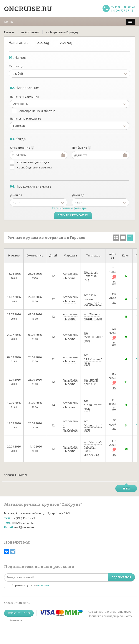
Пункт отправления (25, 97)
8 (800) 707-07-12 (122, 11)
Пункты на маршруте (26, 118)
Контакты (16, 620)
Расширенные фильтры (70, 208)
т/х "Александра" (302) (93, 337)
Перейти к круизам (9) (73, 215)
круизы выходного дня (33, 162)
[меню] (131, 22)
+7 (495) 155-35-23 (123, 7)
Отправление (20, 148)
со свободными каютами (34, 167)
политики (43, 585)
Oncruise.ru (28, 9)
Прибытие (79, 148)
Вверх (126, 488)
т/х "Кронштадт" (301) (93, 405)
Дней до (78, 195)
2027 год (66, 43)
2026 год (43, 43)
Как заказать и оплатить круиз (110, 612)
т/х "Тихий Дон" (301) (91, 382)
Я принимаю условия (30, 585)
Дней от (16, 195)
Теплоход (16, 66)
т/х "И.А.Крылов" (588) (93, 359)
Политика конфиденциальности (110, 616)
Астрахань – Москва (70, 276)
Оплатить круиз (19, 613)
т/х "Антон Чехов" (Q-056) (91, 276)
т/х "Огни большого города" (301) (93, 299)
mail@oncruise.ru (26, 527)
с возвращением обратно (37, 111)
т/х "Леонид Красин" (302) (93, 316)
